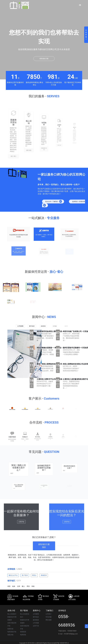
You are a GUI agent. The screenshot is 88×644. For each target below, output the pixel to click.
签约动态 (36, 617)
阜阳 (9, 586)
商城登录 (44, 575)
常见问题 (49, 617)
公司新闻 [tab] (20, 326)
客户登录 (25, 575)
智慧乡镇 (10, 635)
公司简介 (49, 614)
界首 (28, 586)
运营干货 (36, 626)
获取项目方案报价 (44, 540)
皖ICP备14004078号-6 (61, 643)
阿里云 (34, 575)
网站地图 (49, 620)
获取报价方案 (44, 59)
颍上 (23, 586)
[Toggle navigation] (80, 5)
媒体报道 (36, 620)
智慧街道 (10, 629)
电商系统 (23, 635)
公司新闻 (36, 614)
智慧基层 (23, 632)
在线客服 (86, 35)
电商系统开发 (12, 632)
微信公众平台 (13, 575)
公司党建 (36, 623)
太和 (19, 586)
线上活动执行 (12, 614)
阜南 (33, 586)
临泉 (14, 586)
